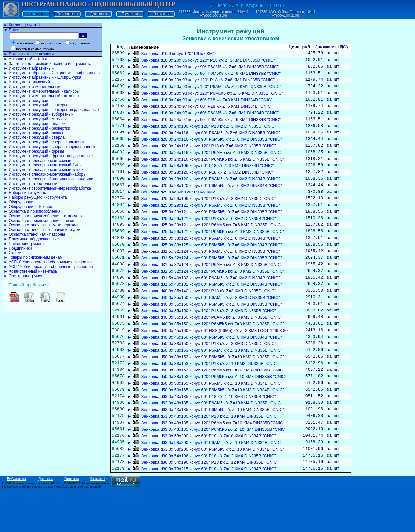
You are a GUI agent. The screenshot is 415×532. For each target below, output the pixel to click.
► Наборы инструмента (26, 193)
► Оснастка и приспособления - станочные (44, 216)
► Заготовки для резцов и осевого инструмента (47, 64)
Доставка (99, 14)
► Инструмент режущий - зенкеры (35, 105)
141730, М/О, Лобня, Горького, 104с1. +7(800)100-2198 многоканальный (51, 530)
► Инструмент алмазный (27, 82)
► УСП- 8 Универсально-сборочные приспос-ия (48, 262)
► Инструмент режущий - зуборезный (39, 114)
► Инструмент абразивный (29, 68)
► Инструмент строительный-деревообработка (47, 188)
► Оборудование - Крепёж (28, 207)
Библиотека (67, 14)
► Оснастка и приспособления (32, 211)
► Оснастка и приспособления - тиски (39, 221)
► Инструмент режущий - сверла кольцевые (44, 142)
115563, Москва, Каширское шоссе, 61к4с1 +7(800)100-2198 (214, 14)
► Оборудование (20, 202)
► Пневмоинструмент (24, 244)
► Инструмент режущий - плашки (35, 124)
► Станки (13, 253)
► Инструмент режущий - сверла (34, 137)
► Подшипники (18, 248)
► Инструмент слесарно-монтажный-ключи (44, 170)
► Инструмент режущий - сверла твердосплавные (50, 147)
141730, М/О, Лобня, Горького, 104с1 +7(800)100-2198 (285, 14)
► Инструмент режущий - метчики (35, 119)
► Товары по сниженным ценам (33, 257)
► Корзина (22, 25)
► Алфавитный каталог (26, 59)
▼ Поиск (12, 30)
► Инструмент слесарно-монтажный (37, 161)
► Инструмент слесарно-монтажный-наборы (45, 174)
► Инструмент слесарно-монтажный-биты (43, 165)
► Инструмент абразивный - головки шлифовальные (53, 73)
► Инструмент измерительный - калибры (42, 91)
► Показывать (29, 54)
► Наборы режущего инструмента (35, 197)
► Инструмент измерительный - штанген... (43, 96)
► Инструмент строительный (30, 184)
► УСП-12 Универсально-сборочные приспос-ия (48, 267)
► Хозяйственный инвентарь (30, 271)
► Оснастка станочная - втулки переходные (44, 225)
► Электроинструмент (24, 276)
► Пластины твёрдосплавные (31, 239)
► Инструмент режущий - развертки (37, 128)
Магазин (36, 14)
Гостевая (130, 14)
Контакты (161, 14)
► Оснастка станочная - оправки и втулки (42, 230)
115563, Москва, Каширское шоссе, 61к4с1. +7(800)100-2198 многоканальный (55, 526)
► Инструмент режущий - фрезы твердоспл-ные (48, 156)
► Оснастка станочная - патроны (34, 234)
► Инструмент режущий (26, 101)
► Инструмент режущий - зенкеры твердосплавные (51, 110)
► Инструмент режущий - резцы (33, 133)
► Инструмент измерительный (32, 87)
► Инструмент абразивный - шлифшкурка (43, 77)
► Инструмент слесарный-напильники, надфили (48, 179)
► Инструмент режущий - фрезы (34, 151)
